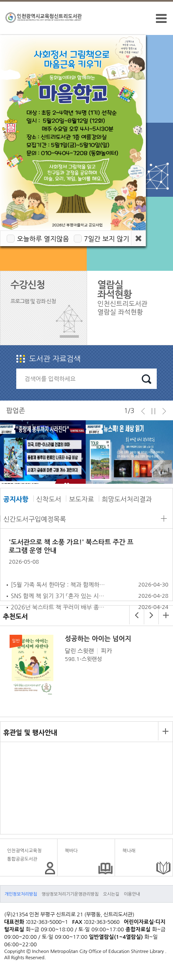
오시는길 (111, 894)
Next (155, 461)
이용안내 (132, 894)
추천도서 (15, 616)
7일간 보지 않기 (107, 239)
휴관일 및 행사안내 (30, 733)
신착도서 (49, 499)
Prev (14, 461)
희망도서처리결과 (127, 499)
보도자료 (81, 499)
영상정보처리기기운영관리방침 (70, 894)
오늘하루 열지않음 (43, 239)
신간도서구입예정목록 (35, 519)
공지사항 (16, 499)
